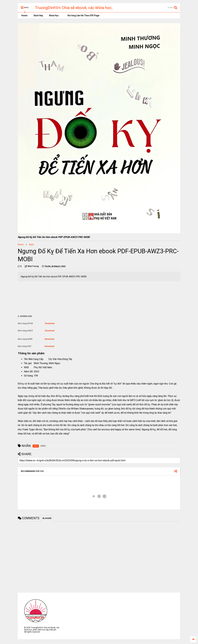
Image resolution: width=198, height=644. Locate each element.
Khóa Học (54, 15)
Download (50, 323)
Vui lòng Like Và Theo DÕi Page (82, 15)
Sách (31, 245)
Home (24, 15)
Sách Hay (38, 15)
